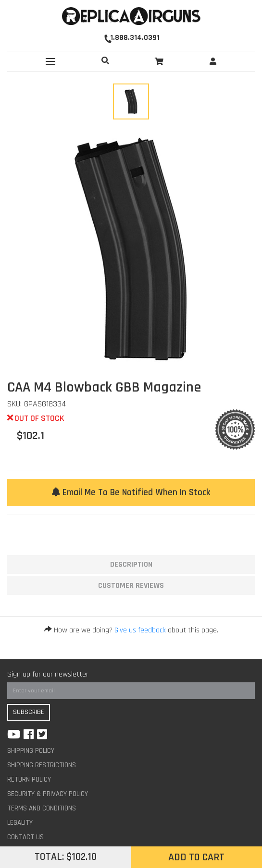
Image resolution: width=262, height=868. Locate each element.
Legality (20, 823)
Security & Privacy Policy (48, 794)
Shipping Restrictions (42, 765)
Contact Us (25, 837)
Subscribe (29, 712)
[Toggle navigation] (50, 61)
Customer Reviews (131, 586)
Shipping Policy (31, 751)
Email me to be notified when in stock (131, 493)
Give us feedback (140, 630)
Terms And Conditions (42, 808)
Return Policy (29, 779)
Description (131, 565)
